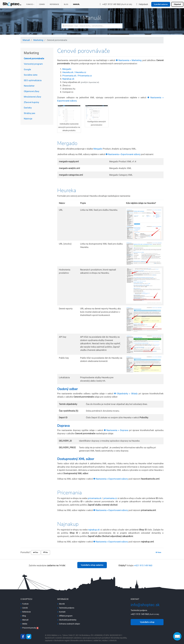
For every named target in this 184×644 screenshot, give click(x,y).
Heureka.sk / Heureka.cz (74, 72)
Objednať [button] (177, 4)
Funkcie (30, 4)
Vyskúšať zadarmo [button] (161, 4)
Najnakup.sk (68, 79)
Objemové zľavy (32, 91)
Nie (46, 552)
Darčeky (28, 108)
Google (27, 69)
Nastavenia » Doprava (116, 430)
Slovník (61, 604)
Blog (66, 4)
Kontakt (61, 612)
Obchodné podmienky (67, 620)
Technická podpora (66, 608)
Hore (158, 552)
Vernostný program (33, 64)
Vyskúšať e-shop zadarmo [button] (92, 565)
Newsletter (29, 86)
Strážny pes (30, 113)
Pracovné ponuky (28, 628)
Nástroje (28, 119)
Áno (36, 552)
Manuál (76, 4)
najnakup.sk (94, 530)
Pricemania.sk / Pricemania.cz (77, 76)
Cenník (42, 4)
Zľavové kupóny (31, 102)
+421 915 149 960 (111, 4)
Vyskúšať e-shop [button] (147, 622)
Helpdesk (143, 4)
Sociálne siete (31, 75)
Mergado (67, 69)
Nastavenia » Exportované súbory (123, 154)
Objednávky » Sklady (126, 394)
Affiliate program (65, 616)
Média (24, 624)
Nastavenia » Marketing (129, 60)
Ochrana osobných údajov (69, 624)
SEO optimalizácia (33, 80)
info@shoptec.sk (145, 605)
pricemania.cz (110, 498)
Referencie (54, 4)
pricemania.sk (95, 498)
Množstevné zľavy (32, 97)
